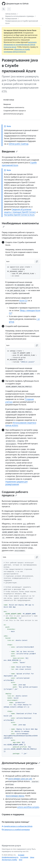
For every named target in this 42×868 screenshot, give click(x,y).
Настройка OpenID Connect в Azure (19, 215)
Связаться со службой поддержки (16, 830)
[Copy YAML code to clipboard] (37, 557)
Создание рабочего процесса (15, 494)
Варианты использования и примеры (20, 16)
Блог (21, 860)
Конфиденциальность (10, 857)
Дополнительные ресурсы (21, 763)
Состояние (24, 857)
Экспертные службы (9, 860)
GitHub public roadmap (19, 144)
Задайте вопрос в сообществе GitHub (17, 826)
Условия (21, 855)
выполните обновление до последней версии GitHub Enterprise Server (20, 45)
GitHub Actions (11, 14)
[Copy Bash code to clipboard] (37, 262)
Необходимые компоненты (20, 224)
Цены (32, 857)
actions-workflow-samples (28, 807)
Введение (10, 151)
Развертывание (11, 19)
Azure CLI (23, 301)
